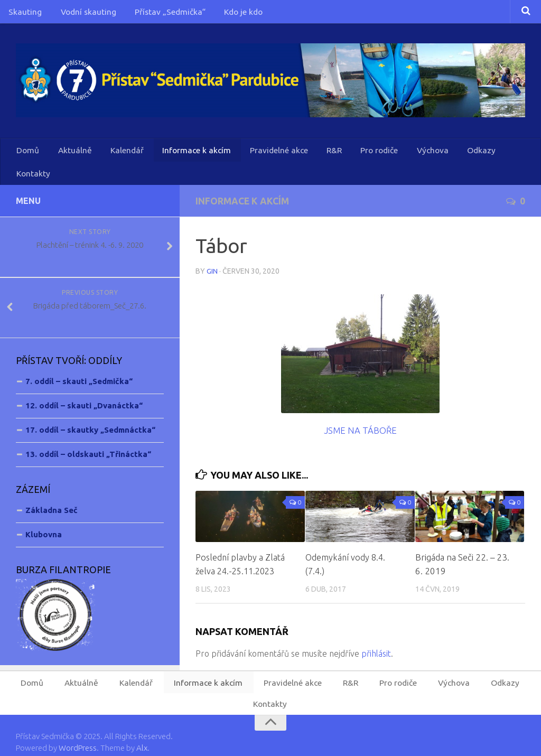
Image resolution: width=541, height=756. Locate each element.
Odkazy (451, 155)
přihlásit (376, 636)
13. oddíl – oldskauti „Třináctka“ (88, 437)
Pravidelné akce (263, 155)
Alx (142, 734)
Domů (27, 155)
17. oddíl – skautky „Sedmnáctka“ (90, 413)
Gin (212, 253)
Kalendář (118, 155)
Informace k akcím (184, 155)
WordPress (78, 734)
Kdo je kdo (227, 13)
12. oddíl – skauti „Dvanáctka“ (84, 389)
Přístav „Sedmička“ (157, 13)
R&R (315, 155)
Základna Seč (52, 493)
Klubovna (44, 517)
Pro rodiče (357, 155)
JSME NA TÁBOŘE (360, 412)
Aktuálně (70, 155)
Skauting (23, 13)
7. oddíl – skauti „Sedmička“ (79, 364)
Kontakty (497, 155)
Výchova (407, 155)
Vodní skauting (81, 13)
